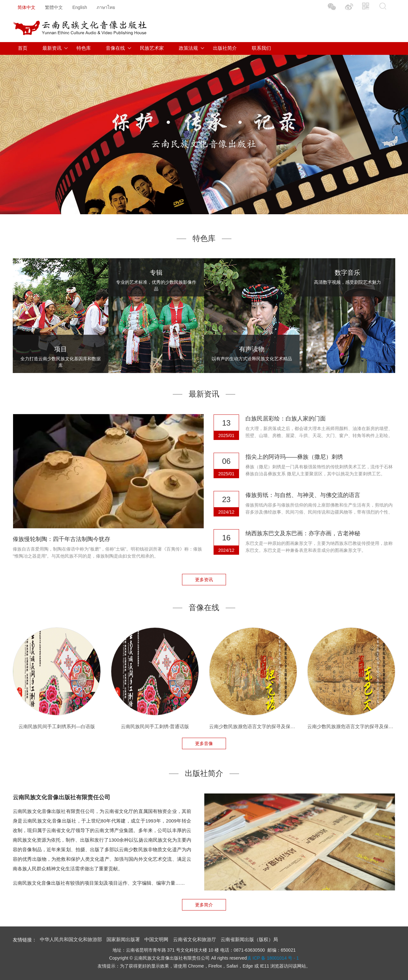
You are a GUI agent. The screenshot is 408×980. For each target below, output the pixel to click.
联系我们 (261, 48)
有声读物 (252, 349)
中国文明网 (156, 939)
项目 (61, 349)
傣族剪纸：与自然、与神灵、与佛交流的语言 (303, 495)
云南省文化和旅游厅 (195, 939)
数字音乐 (347, 273)
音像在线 (115, 48)
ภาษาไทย (106, 7)
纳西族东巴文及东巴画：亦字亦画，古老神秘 (303, 533)
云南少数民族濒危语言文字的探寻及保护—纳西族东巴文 (351, 726)
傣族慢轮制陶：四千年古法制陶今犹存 (62, 539)
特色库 (84, 48)
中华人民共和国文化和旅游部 (71, 939)
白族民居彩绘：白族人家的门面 (286, 419)
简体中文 (26, 7)
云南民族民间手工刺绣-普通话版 (155, 726)
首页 (23, 48)
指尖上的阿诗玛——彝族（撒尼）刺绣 (294, 457)
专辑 (156, 273)
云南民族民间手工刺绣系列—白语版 (57, 726)
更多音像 (204, 743)
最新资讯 (52, 48)
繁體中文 (54, 7)
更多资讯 (204, 580)
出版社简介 (225, 48)
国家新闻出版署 (123, 939)
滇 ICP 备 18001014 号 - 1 (273, 958)
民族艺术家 (152, 48)
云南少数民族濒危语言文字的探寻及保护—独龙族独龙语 (253, 726)
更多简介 (204, 905)
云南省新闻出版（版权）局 (249, 939)
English (80, 7)
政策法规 (188, 48)
